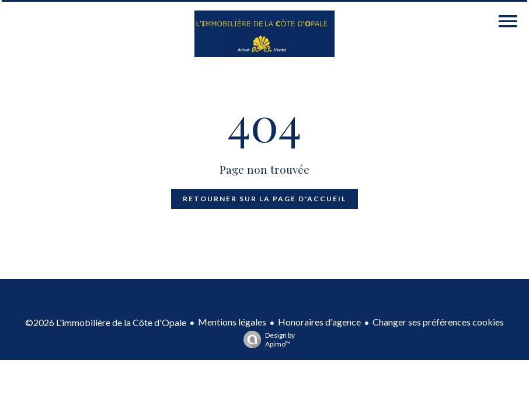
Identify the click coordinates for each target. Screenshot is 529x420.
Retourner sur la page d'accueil (264, 199)
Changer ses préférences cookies (438, 322)
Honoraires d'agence (319, 322)
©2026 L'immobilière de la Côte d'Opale (106, 322)
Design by (266, 339)
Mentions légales (232, 322)
